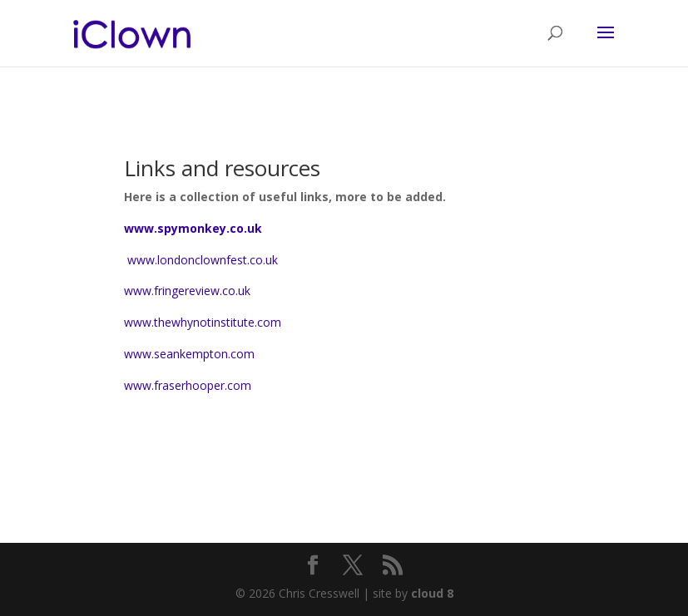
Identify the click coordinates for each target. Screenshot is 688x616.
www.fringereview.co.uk (187, 291)
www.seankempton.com (189, 354)
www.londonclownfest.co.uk (201, 260)
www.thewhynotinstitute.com (203, 322)
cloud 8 (432, 593)
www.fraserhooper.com (188, 385)
